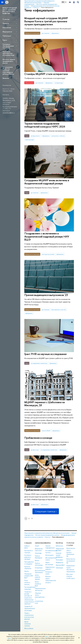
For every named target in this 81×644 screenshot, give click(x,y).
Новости (47, 537)
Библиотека (59, 546)
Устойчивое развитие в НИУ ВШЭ (28, 557)
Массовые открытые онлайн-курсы (71, 576)
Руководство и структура (29, 551)
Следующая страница (46, 511)
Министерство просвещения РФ (71, 561)
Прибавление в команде (38, 438)
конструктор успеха (48, 254)
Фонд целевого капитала (27, 582)
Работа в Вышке (29, 628)
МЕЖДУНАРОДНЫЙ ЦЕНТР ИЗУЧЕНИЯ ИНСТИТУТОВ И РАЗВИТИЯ (10, 11)
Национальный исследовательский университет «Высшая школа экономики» (47, 533)
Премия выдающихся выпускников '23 (46, 295)
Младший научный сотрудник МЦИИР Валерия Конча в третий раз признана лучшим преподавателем (46, 21)
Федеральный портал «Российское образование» (71, 569)
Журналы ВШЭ (60, 565)
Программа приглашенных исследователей (8, 54)
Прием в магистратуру (39, 564)
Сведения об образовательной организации (30, 608)
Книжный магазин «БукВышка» (59, 555)
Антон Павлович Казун (9, 90)
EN (66, 2)
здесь (47, 636)
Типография (59, 560)
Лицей (37, 546)
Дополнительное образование (40, 571)
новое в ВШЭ (46, 431)
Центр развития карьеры (38, 577)
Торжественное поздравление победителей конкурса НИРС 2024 (45, 125)
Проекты (6, 23)
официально (55, 33)
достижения (46, 33)
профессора (35, 450)
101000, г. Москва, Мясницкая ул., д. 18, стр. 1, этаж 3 (9, 100)
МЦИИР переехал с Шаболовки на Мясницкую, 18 (45, 404)
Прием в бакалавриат (39, 557)
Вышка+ (37, 560)
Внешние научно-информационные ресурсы (51, 579)
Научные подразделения (50, 547)
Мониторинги (49, 555)
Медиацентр (60, 562)
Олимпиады (38, 553)
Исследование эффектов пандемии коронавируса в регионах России (8, 71)
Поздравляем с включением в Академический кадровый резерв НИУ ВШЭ (47, 236)
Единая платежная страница (27, 624)
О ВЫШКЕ (28, 543)
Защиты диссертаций (49, 563)
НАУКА (48, 543)
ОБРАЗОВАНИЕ (40, 543)
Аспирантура (39, 568)
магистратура (29, 140)
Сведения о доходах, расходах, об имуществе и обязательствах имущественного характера (29, 598)
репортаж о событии (58, 136)
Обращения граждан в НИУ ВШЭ (29, 576)
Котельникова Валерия (10, 107)
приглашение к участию (59, 310)
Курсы (5, 40)
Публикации (7, 36)
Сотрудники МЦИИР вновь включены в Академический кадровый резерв (47, 182)
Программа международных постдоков (8, 46)
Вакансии (6, 78)
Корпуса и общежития (28, 567)
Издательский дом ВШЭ (60, 550)
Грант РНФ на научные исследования (45, 354)
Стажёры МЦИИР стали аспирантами (46, 74)
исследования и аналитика (39, 363)
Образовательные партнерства (40, 589)
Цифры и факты (27, 547)
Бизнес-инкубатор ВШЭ (38, 584)
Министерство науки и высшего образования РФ (71, 552)
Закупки (27, 571)
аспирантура (59, 83)
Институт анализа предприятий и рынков (9, 61)
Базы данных (7, 28)
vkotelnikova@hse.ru (9, 113)
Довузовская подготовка (39, 550)
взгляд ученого (35, 136)
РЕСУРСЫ (59, 543)
